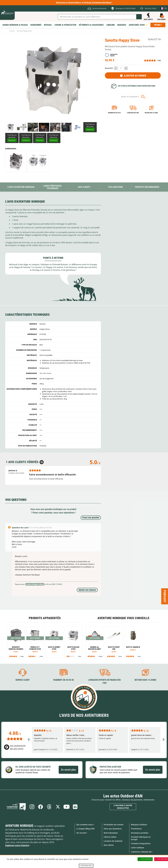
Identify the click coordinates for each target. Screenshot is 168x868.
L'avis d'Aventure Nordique (21, 187)
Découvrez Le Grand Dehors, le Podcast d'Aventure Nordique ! (84, 2)
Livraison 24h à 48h (133, 113)
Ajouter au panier (135, 76)
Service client (23, 680)
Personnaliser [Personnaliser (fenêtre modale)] (86, 866)
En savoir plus (68, 770)
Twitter (58, 807)
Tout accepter (145, 859)
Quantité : (109, 68)
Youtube (67, 807)
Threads (49, 807)
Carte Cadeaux (138, 848)
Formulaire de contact (114, 825)
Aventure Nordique (19, 826)
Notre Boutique (111, 833)
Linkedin (75, 807)
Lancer (139, 17)
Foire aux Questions (113, 829)
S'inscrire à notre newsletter (123, 807)
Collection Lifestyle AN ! (142, 852)
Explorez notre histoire (17, 845)
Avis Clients (84, 187)
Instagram (32, 807)
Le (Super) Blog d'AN (85, 829)
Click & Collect (110, 837)
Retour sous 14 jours (151, 113)
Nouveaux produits (140, 833)
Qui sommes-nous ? (85, 825)
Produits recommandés (147, 187)
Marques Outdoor (139, 825)
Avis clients (109, 845)
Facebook (41, 807)
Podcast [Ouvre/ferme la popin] (165, 596)
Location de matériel (113, 841)
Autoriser (90, 129)
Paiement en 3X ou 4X (114, 113)
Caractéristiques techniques (52, 187)
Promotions (136, 829)
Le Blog (16, 807)
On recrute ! (82, 833)
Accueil (12, 31)
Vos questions (115, 187)
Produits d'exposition (141, 843)
